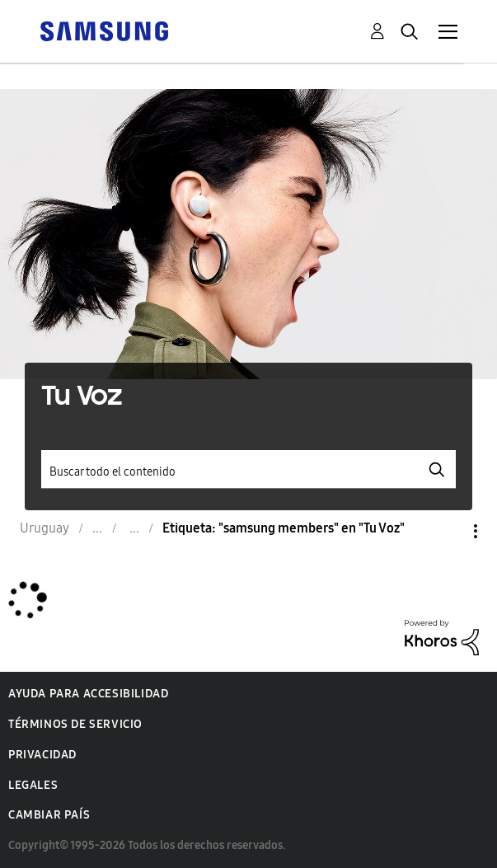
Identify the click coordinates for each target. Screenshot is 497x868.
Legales (33, 785)
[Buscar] (248, 469)
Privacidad (42, 755)
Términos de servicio (75, 724)
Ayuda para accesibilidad (88, 694)
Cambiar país (49, 815)
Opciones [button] (448, 531)
